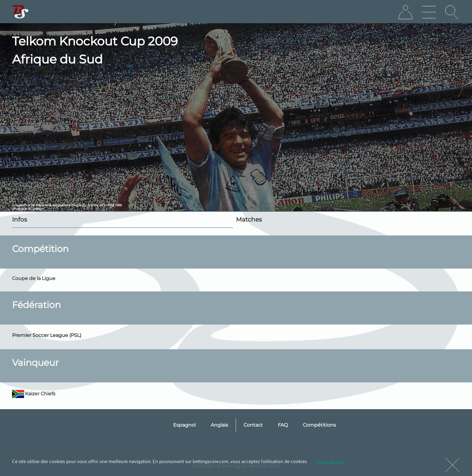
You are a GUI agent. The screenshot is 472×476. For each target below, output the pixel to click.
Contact (253, 425)
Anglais (219, 425)
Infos (20, 219)
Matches (249, 219)
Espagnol (184, 425)
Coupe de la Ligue (34, 278)
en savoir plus (330, 461)
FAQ (283, 425)
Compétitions (319, 425)
